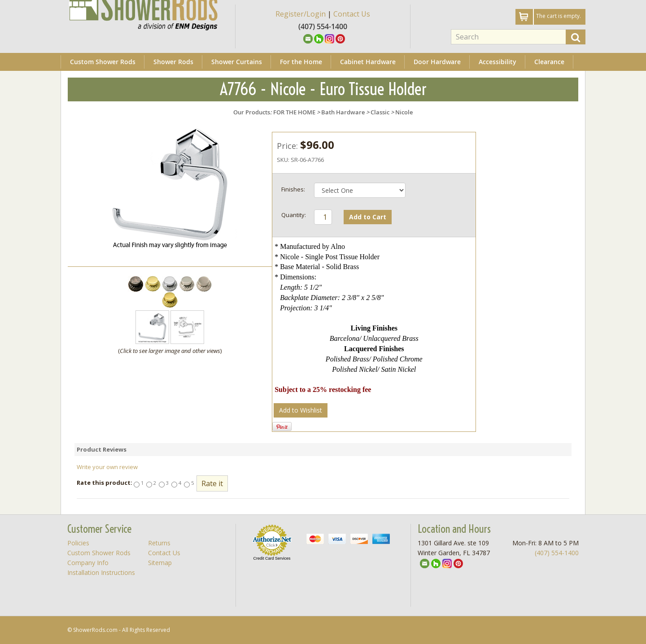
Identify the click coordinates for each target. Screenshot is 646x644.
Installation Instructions (101, 572)
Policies (78, 543)
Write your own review (107, 467)
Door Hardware (437, 62)
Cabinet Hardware (368, 62)
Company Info (88, 563)
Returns (159, 543)
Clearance (549, 62)
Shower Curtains (237, 62)
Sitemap (160, 563)
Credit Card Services (272, 558)
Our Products (252, 112)
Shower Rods (173, 62)
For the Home (301, 62)
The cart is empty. (559, 16)
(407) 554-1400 (557, 553)
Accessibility (498, 62)
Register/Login (301, 14)
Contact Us (352, 14)
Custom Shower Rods (103, 62)
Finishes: (293, 189)
